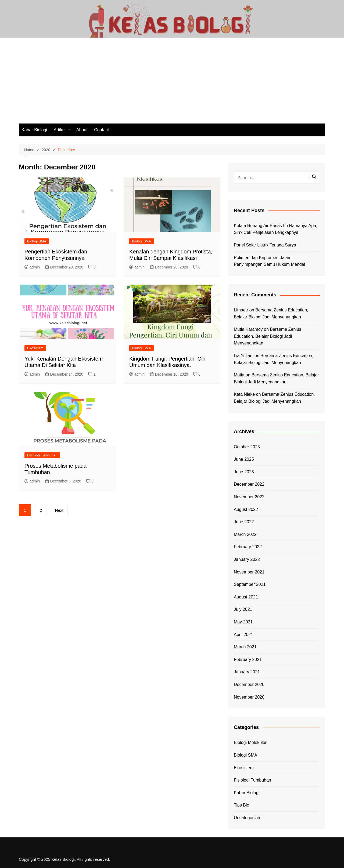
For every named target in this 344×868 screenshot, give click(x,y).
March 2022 (245, 534)
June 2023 (244, 472)
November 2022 (249, 497)
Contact (101, 130)
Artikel (60, 130)
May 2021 (243, 622)
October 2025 (247, 447)
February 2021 (248, 660)
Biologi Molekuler (250, 742)
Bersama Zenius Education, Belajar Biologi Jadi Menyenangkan (268, 336)
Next (59, 510)
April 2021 (243, 635)
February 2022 (248, 547)
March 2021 (245, 647)
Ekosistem (35, 348)
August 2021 (246, 597)
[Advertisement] (172, 83)
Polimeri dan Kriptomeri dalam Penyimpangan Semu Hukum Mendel (269, 261)
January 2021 (247, 672)
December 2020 (249, 684)
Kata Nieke (244, 394)
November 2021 (249, 572)
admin (32, 267)
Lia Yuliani (244, 356)
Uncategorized (248, 818)
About (82, 130)
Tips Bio (241, 805)
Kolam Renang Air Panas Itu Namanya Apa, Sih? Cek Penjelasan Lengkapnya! (275, 229)
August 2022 (246, 509)
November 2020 (249, 697)
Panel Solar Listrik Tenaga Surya (265, 245)
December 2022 (249, 484)
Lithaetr (241, 310)
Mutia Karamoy (248, 329)
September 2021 (250, 584)
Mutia (239, 375)
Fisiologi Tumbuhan (42, 455)
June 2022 (244, 522)
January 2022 (247, 559)
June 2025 (244, 459)
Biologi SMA (37, 241)
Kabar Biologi (34, 130)
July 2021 (243, 609)
